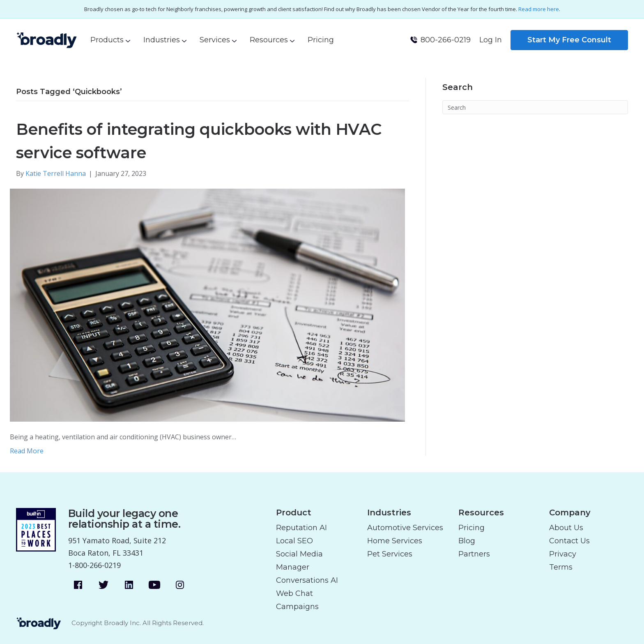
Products (107, 40)
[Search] (535, 107)
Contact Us (569, 541)
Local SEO (294, 541)
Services (215, 40)
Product (294, 513)
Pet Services (390, 554)
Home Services (395, 541)
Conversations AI (307, 580)
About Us (566, 528)
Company (570, 513)
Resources (269, 40)
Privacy (563, 554)
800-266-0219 (446, 40)
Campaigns (297, 607)
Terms (561, 567)
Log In (491, 40)
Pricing (321, 40)
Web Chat (294, 593)
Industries (162, 40)
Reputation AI (301, 528)
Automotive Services (405, 528)
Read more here (539, 9)
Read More (27, 451)
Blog (467, 541)
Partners (474, 554)
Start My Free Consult (569, 40)
